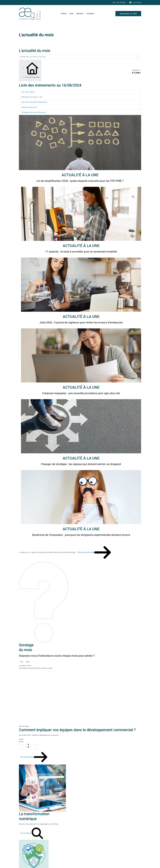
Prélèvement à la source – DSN (32, 97)
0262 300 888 (119, 2)
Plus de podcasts (28, 757)
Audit (71, 14)
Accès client (135, 2)
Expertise (80, 14)
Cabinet (63, 14)
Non (28, 662)
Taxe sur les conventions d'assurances (34, 102)
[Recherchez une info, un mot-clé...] (78, 57)
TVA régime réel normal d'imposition (33, 112)
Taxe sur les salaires (28, 92)
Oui (22, 662)
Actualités (90, 14)
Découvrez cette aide (86, 553)
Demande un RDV (128, 14)
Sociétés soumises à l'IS (29, 107)
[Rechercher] (139, 57)
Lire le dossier (27, 833)
